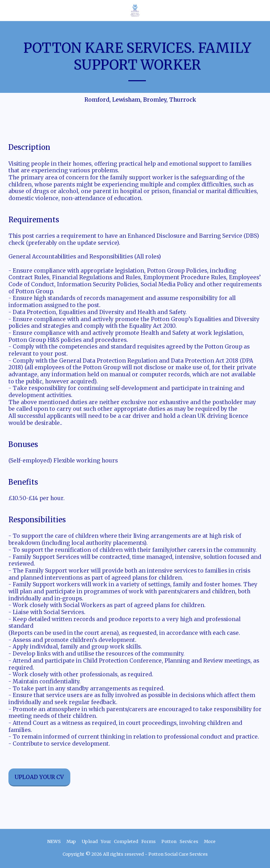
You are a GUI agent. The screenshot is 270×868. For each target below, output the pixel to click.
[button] (8, 10)
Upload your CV (39, 777)
